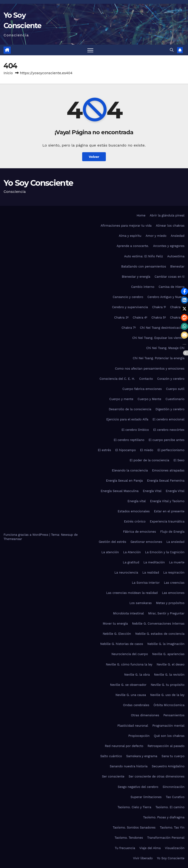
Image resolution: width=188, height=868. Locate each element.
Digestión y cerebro (170, 409)
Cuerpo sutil (175, 389)
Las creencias (174, 583)
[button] (172, 50)
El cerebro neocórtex (169, 430)
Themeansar (13, 539)
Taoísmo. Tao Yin (172, 827)
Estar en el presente (169, 511)
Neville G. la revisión (169, 675)
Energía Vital (152, 491)
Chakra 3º (121, 317)
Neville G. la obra (137, 675)
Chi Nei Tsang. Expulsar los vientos (158, 338)
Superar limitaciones (146, 797)
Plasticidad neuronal (133, 726)
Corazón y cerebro (171, 379)
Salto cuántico (111, 756)
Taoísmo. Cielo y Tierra (134, 807)
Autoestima (176, 256)
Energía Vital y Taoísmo (167, 501)
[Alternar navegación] (90, 50)
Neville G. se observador (128, 685)
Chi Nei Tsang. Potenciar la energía (159, 358)
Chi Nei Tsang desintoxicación (162, 328)
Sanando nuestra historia (129, 766)
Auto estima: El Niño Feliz (143, 256)
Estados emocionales (134, 511)
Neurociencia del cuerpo (130, 654)
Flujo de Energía (172, 532)
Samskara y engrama (142, 756)
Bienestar (177, 266)
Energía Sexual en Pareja (124, 481)
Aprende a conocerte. (133, 246)
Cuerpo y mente (121, 399)
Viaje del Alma (150, 848)
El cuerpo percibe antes (167, 440)
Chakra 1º (159, 307)
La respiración (174, 572)
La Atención (132, 552)
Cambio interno (143, 287)
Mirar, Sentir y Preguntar (166, 613)
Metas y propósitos (170, 603)
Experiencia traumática (167, 521)
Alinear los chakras (170, 226)
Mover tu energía (115, 624)
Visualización (175, 848)
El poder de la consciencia (149, 460)
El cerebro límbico (135, 430)
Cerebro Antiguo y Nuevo (166, 297)
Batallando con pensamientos (144, 266)
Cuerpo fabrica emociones (142, 389)
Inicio (8, 73)
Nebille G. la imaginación (166, 644)
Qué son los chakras (169, 736)
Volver (94, 157)
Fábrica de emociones (140, 532)
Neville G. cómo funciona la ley (129, 664)
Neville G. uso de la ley (167, 695)
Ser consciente (113, 776)
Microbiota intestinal (128, 613)
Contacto (146, 379)
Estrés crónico (135, 521)
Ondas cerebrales (136, 705)
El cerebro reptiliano (129, 440)
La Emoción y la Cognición (165, 552)
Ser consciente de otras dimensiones (157, 776)
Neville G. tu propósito (168, 685)
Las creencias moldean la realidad (132, 593)
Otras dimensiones (145, 715)
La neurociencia (126, 572)
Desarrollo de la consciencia (130, 409)
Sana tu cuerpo (173, 756)
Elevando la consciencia (130, 470)
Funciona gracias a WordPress (26, 535)
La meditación (154, 562)
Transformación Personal (166, 838)
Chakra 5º (159, 317)
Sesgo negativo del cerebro (138, 787)
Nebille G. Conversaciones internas (158, 624)
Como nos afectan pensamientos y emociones (150, 369)
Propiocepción (139, 736)
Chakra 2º (177, 307)
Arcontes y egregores (169, 246)
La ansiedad (175, 542)
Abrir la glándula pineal (167, 215)
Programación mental (168, 726)
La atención (110, 552)
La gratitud (131, 562)
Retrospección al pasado (166, 746)
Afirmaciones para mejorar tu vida (126, 226)
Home (141, 215)
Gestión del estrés (112, 542)
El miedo (147, 450)
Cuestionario (175, 399)
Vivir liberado (143, 858)
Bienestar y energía (136, 277)
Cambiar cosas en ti (170, 277)
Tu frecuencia (125, 848)
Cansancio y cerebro (128, 297)
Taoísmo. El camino (170, 807)
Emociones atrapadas (168, 470)
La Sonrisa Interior (146, 583)
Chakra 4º (140, 317)
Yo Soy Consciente (38, 183)
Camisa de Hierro (172, 287)
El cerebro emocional (168, 419)
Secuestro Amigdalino (168, 766)
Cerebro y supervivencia (130, 307)
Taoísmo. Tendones (129, 838)
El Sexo (179, 460)
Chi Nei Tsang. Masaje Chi (165, 348)
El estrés (104, 450)
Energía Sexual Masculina (120, 491)
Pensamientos (174, 715)
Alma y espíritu (130, 236)
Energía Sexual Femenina (166, 481)
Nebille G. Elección (117, 634)
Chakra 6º (177, 317)
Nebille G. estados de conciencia (160, 634)
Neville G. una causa (131, 695)
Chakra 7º (129, 328)
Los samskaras (141, 603)
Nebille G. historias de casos (122, 644)
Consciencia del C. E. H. (117, 379)
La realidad (151, 572)
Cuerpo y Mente (149, 399)
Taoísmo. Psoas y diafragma (164, 817)
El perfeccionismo (171, 450)
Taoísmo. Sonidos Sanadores (134, 827)
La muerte (177, 562)
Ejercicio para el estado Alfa (127, 419)
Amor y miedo (156, 236)
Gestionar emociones (146, 542)
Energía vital (137, 501)
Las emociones (173, 593)
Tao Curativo (175, 797)
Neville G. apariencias (168, 654)
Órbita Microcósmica (169, 705)
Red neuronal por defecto (124, 746)
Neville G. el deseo (171, 664)
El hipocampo (126, 450)
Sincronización (174, 787)
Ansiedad (178, 236)
